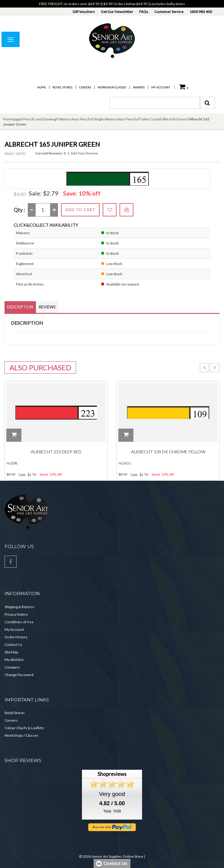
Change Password (19, 675)
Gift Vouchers (84, 12)
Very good (112, 794)
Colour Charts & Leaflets (24, 728)
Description (20, 307)
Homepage (12, 119)
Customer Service (169, 12)
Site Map (11, 652)
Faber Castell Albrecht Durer (163, 119)
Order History (16, 637)
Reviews (47, 307)
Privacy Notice (16, 614)
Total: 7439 (112, 811)
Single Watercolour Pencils (116, 119)
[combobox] (155, 103)
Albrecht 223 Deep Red (56, 452)
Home (42, 87)
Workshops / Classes (21, 735)
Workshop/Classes (112, 87)
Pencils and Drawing (40, 119)
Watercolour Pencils (75, 119)
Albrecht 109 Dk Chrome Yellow (168, 452)
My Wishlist (14, 660)
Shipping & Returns (20, 607)
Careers (85, 87)
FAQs (144, 12)
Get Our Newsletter (117, 12)
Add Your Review (84, 153)
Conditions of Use (19, 622)
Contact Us (13, 645)
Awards (139, 87)
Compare (12, 667)
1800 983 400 (201, 12)
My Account (161, 87)
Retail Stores (62, 87)
